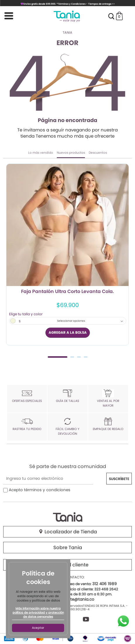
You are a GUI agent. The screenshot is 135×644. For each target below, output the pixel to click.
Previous (10, 260)
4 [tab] (86, 357)
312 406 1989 (105, 584)
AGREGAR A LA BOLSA (68, 332)
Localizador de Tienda (68, 532)
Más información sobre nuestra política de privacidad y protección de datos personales (38, 613)
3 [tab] (79, 357)
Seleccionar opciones (71, 321)
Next (125, 260)
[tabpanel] (67, 255)
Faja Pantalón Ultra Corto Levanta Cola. (67, 292)
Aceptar (38, 628)
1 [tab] (58, 357)
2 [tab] (72, 357)
